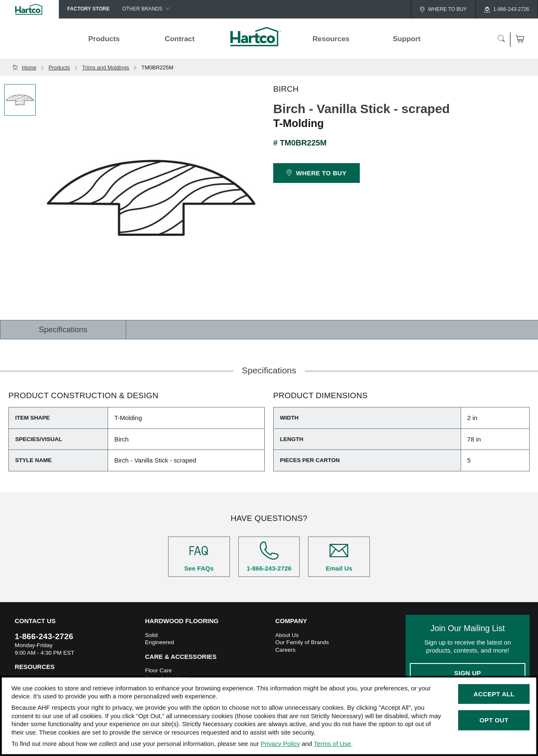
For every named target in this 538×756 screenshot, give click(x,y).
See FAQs (199, 556)
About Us (287, 635)
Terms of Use (332, 744)
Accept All (494, 694)
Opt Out (494, 720)
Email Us (339, 556)
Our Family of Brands (302, 642)
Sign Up (468, 673)
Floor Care (158, 670)
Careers (285, 650)
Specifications (63, 329)
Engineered (160, 642)
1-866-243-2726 (269, 556)
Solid (151, 635)
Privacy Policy (280, 744)
